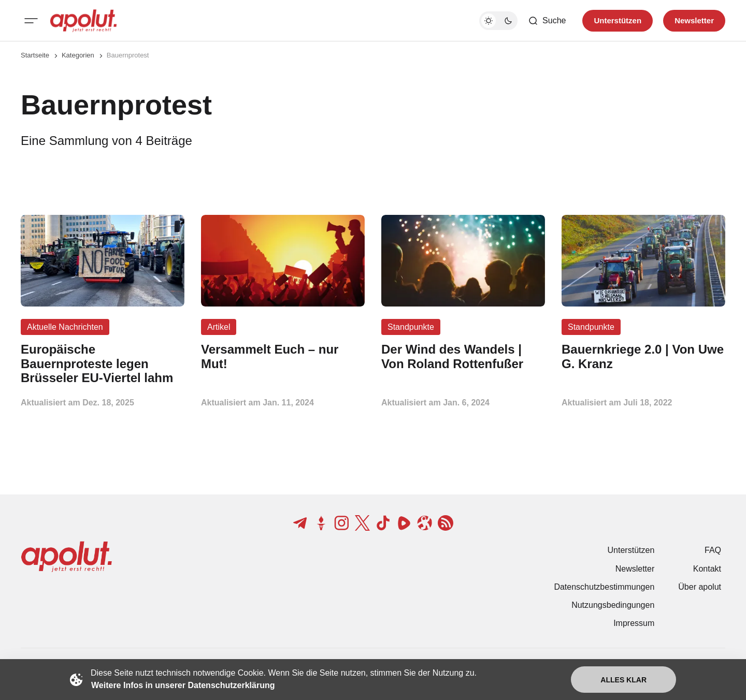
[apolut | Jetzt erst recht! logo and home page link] (83, 21)
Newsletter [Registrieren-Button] (694, 20)
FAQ (713, 550)
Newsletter (635, 569)
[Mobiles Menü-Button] (31, 21)
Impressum (634, 623)
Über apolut (700, 587)
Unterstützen (631, 550)
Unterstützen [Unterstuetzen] (618, 20)
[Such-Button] (547, 21)
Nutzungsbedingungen (613, 605)
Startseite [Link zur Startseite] (35, 55)
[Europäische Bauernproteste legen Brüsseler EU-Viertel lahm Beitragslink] (103, 364)
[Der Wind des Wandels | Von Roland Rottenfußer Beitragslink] (463, 357)
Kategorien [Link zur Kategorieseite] (78, 55)
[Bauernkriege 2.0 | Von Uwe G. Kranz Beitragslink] (643, 357)
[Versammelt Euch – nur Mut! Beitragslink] (283, 357)
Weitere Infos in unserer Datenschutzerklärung (183, 685)
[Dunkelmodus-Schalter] (498, 21)
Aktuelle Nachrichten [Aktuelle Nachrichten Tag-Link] (65, 327)
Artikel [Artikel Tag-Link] (219, 327)
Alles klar (623, 680)
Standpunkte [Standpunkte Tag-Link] (411, 327)
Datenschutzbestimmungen (604, 587)
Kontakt (707, 569)
